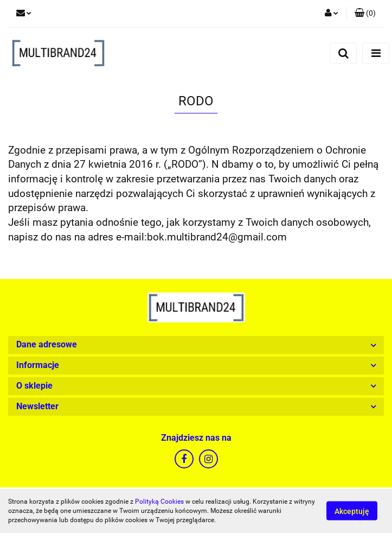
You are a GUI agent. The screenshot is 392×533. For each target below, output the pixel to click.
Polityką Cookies (159, 502)
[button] (365, 14)
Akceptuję (352, 511)
